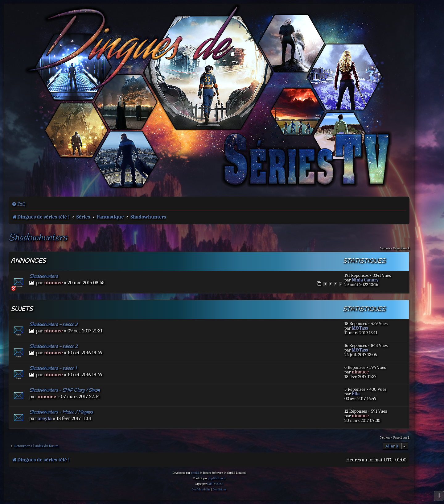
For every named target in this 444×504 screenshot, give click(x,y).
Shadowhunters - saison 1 (53, 369)
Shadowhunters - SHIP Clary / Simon (64, 390)
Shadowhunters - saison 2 (53, 347)
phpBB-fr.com (216, 478)
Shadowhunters (38, 238)
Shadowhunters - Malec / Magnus (61, 412)
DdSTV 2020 (215, 484)
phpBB (195, 473)
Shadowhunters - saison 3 (53, 325)
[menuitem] (19, 204)
